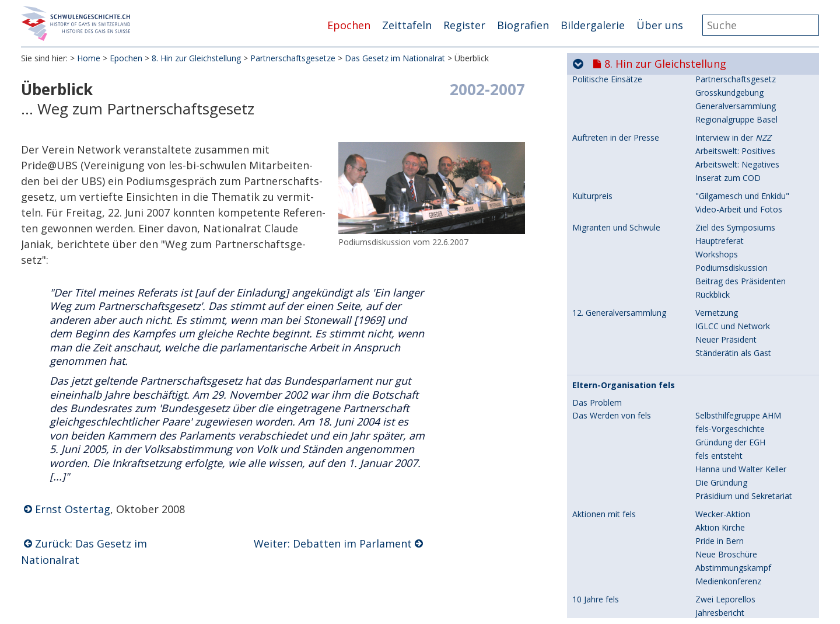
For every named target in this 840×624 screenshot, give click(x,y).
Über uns (660, 25)
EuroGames (717, 160)
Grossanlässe (598, 161)
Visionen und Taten (731, 115)
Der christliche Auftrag (737, 102)
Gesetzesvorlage (727, 259)
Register (464, 25)
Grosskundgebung (729, 524)
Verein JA (712, 466)
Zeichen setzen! (725, 331)
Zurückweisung (724, 389)
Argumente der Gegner (738, 313)
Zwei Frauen (719, 376)
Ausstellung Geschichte (739, 201)
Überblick (713, 407)
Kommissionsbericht (734, 245)
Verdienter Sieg (724, 618)
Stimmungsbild (723, 272)
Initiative (711, 232)
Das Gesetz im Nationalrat (395, 58)
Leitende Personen (731, 479)
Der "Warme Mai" (729, 174)
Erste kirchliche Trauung (617, 376)
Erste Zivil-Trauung (608, 331)
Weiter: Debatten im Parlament (333, 543)
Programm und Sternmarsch (749, 299)
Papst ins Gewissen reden (744, 492)
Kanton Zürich (599, 232)
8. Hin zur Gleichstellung (196, 58)
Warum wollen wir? (731, 537)
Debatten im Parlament (740, 421)
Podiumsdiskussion (731, 604)
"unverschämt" (723, 214)
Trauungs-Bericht (728, 344)
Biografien (523, 25)
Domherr (713, 129)
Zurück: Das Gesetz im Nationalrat (84, 552)
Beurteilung (717, 434)
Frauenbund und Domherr (621, 102)
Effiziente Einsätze (730, 591)
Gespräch (713, 84)
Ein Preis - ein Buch (731, 506)
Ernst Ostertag (73, 509)
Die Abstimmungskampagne (626, 524)
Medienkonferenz (728, 564)
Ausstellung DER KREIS (738, 187)
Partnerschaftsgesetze (293, 58)
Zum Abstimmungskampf (743, 286)
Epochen (349, 25)
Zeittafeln (407, 25)
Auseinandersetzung (734, 142)
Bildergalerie (593, 25)
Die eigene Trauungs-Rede (745, 358)
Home (89, 58)
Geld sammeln (722, 551)
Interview (713, 447)
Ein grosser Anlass (730, 578)
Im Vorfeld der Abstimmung (624, 466)
